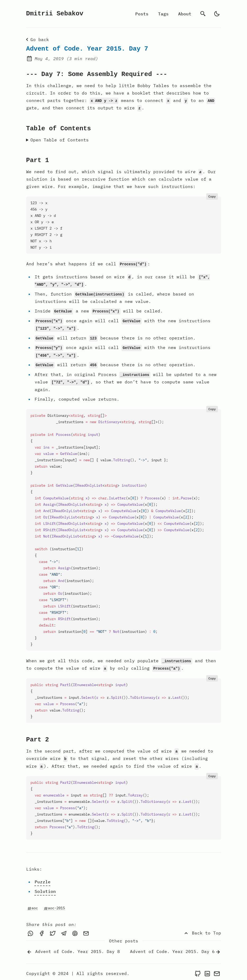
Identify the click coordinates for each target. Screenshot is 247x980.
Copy (212, 196)
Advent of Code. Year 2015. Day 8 (73, 949)
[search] (203, 14)
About (185, 14)
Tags (163, 14)
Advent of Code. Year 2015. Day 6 (176, 949)
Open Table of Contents (60, 140)
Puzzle (43, 879)
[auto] (217, 14)
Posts (142, 14)
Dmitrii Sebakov (55, 14)
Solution (45, 889)
